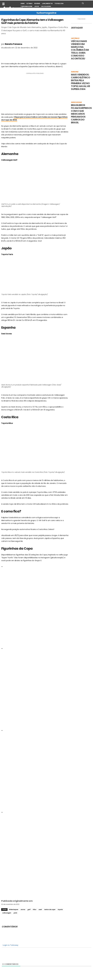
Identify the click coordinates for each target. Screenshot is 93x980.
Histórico (75, 38)
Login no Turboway (10, 945)
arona (23, 909)
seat (40, 909)
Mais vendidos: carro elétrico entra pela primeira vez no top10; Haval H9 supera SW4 (80, 82)
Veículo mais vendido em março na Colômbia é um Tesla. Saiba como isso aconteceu (80, 50)
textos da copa (50, 909)
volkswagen (7, 913)
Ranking (75, 72)
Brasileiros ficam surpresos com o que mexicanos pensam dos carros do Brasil (81, 114)
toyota (60, 909)
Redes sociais (76, 102)
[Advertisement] (35, 92)
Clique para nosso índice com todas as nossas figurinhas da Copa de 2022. (34, 118)
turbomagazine (46, 13)
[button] (83, 3)
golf (29, 909)
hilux (34, 909)
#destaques (14, 909)
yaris (15, 913)
